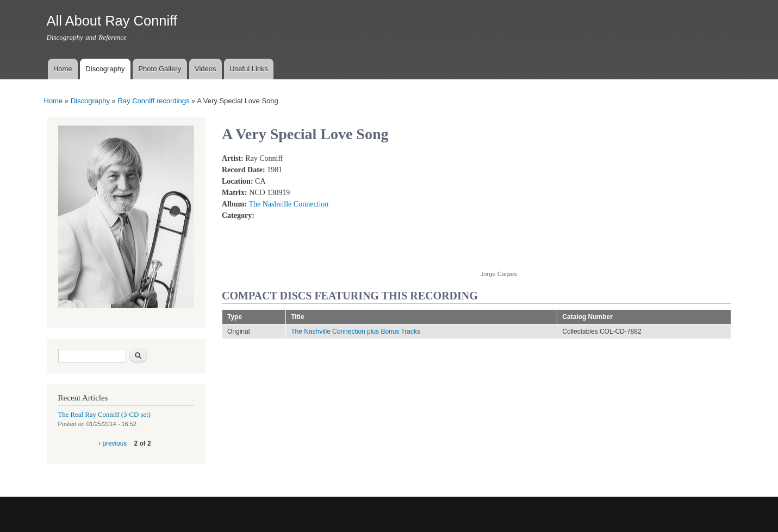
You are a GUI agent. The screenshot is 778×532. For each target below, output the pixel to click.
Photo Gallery (160, 69)
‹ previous (113, 443)
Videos (206, 69)
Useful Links (249, 69)
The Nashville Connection (288, 204)
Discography (105, 69)
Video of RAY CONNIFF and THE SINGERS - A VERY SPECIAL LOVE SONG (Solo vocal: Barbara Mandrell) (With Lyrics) (568, 206)
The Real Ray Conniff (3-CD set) (105, 415)
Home (63, 69)
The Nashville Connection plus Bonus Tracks (356, 331)
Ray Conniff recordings (153, 101)
